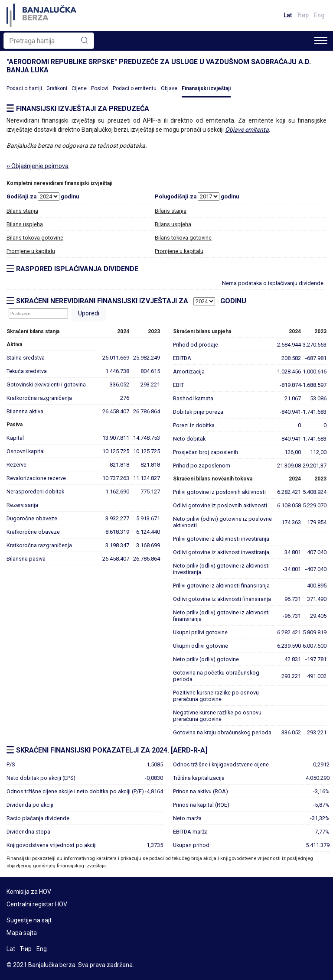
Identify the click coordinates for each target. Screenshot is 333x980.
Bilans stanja (22, 211)
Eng (319, 15)
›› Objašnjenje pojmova (38, 166)
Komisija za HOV (29, 892)
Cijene (79, 88)
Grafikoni (57, 88)
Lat (288, 15)
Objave (169, 88)
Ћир (303, 15)
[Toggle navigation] (321, 41)
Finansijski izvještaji (206, 88)
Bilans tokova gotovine (35, 238)
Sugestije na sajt (29, 920)
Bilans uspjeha (25, 224)
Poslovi (100, 88)
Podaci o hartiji (24, 88)
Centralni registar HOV (37, 904)
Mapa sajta (22, 933)
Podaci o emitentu (135, 88)
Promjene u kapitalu (31, 251)
